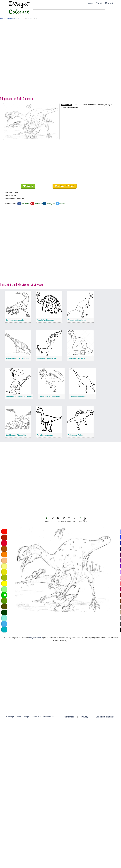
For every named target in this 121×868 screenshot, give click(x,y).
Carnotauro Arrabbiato (15, 320)
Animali (9, 19)
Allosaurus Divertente (77, 320)
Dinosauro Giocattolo (77, 358)
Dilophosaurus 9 (36, 638)
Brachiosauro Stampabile (16, 435)
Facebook (26, 204)
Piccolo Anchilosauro (45, 320)
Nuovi (99, 3)
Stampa (28, 186)
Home (90, 3)
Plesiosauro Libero (78, 397)
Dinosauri (18, 19)
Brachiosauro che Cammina (17, 358)
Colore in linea (65, 186)
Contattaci (69, 717)
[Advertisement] (36, 59)
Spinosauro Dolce (75, 435)
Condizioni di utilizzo (105, 717)
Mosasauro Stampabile (46, 358)
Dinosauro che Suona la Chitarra (19, 397)
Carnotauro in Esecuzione (50, 397)
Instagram (51, 204)
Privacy (85, 717)
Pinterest (38, 204)
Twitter (63, 204)
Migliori (109, 3)
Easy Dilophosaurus (45, 435)
